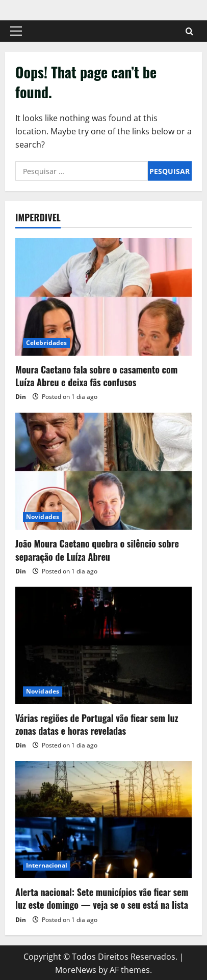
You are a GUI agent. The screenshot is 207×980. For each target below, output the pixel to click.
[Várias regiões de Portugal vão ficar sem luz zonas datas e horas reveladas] (103, 645)
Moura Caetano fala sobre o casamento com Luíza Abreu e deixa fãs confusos (96, 376)
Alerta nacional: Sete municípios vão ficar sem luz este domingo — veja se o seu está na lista (102, 898)
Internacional (47, 865)
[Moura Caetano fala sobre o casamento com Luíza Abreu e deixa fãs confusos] (103, 297)
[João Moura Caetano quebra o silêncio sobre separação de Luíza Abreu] (103, 471)
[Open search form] (189, 31)
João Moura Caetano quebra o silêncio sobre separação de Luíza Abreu (97, 550)
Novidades (43, 517)
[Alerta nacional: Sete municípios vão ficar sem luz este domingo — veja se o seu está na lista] (103, 820)
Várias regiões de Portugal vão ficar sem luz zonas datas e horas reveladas (97, 724)
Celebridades (46, 343)
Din (21, 397)
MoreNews (76, 970)
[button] (16, 31)
